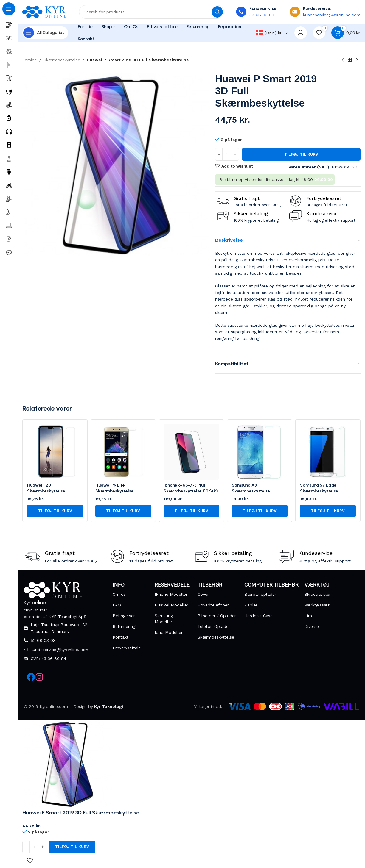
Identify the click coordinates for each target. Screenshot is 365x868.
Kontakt (121, 637)
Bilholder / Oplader (217, 616)
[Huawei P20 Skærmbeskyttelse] (55, 452)
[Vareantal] (227, 154)
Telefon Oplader (214, 626)
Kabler (251, 605)
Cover (203, 594)
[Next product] (357, 60)
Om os (119, 594)
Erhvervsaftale (127, 648)
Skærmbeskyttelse (62, 60)
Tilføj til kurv (301, 154)
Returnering (124, 626)
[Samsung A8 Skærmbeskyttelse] (260, 452)
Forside (30, 60)
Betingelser (124, 616)
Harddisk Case (258, 616)
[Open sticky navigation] (45, 33)
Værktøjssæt (317, 605)
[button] (55, 511)
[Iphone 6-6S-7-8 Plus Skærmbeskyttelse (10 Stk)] (191, 452)
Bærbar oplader (260, 594)
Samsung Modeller (164, 619)
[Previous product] (343, 60)
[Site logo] (45, 12)
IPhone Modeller (171, 594)
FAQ (117, 605)
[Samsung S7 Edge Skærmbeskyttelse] (328, 452)
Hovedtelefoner (213, 605)
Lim (308, 616)
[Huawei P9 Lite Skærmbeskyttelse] (123, 452)
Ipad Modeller (169, 632)
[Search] (152, 12)
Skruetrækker (318, 594)
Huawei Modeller (171, 605)
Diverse (312, 626)
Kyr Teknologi (109, 706)
